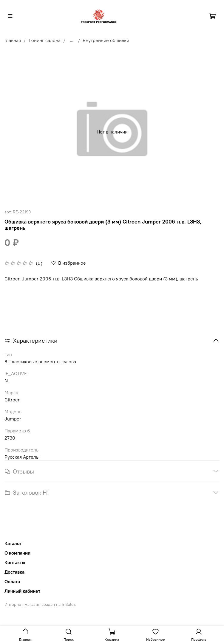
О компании (17, 553)
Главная (13, 40)
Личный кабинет (22, 591)
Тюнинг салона (44, 40)
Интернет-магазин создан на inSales (40, 604)
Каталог (13, 543)
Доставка (14, 572)
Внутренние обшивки (106, 40)
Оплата (12, 581)
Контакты (15, 562)
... (72, 40)
